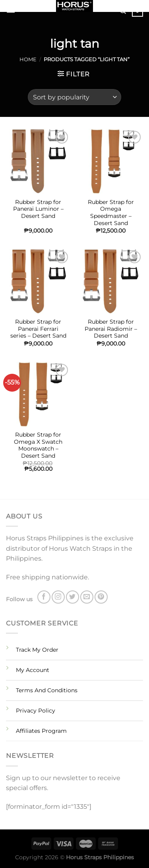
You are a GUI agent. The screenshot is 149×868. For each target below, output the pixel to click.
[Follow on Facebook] (44, 597)
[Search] (123, 11)
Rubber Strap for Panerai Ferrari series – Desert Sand (38, 329)
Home (28, 59)
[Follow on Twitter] (73, 597)
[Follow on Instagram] (58, 597)
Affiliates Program (41, 731)
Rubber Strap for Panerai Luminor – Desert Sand (38, 209)
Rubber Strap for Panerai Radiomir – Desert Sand (111, 329)
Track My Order (37, 650)
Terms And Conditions (47, 690)
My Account (33, 670)
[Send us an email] (87, 597)
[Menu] (11, 10)
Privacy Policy (36, 711)
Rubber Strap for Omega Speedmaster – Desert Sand (111, 213)
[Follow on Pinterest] (101, 597)
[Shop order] (74, 97)
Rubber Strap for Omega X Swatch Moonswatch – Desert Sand (38, 445)
